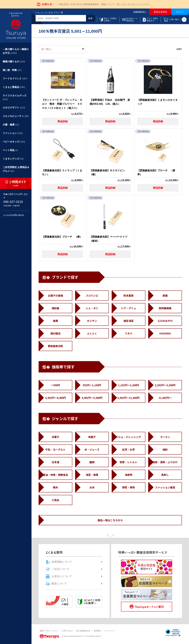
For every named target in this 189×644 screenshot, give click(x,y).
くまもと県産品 (14, 87)
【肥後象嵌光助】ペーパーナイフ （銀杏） (110, 222)
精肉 (55, 487)
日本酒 (55, 462)
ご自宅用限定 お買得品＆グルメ (16, 169)
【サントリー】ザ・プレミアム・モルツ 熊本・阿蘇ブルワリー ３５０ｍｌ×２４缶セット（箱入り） (62, 87)
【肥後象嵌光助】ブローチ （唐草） (156, 156)
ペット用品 (10, 150)
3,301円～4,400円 (55, 398)
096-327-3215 (13, 202)
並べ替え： (48, 49)
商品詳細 (63, 121)
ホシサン (92, 321)
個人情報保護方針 (83, 631)
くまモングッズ (13, 159)
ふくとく (92, 333)
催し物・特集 (12, 70)
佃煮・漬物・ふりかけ (165, 462)
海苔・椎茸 (92, 475)
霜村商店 (55, 333)
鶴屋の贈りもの (14, 61)
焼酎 (165, 449)
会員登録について (62, 562)
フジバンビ (92, 295)
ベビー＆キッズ (14, 142)
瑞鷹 (55, 321)
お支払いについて (62, 576)
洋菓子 (55, 437)
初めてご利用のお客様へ (110, 20)
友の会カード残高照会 (132, 20)
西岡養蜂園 (165, 308)
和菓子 (92, 437)
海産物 (129, 475)
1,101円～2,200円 (129, 385)
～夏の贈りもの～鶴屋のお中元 (16, 51)
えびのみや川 (165, 321)
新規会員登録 (160, 12)
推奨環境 (97, 631)
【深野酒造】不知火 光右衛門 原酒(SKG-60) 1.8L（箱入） (110, 85)
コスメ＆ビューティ (16, 116)
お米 (92, 487)
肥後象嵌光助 (55, 346)
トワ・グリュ (129, 308)
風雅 (165, 295)
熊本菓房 (129, 295)
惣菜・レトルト (129, 462)
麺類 (92, 462)
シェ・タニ (92, 308)
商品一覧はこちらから (110, 520)
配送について (59, 583)
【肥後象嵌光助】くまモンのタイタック (157, 85)
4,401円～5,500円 (92, 398)
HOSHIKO (165, 333)
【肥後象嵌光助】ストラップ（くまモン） (62, 156)
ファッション (13, 133)
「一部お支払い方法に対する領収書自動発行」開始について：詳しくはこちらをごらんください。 (104, 4)
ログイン (180, 12)
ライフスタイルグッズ (14, 97)
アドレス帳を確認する (152, 20)
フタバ (129, 333)
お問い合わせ (68, 631)
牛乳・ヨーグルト (55, 449)
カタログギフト (14, 108)
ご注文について (60, 569)
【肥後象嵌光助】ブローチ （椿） (62, 220)
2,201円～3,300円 (165, 385)
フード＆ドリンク (15, 78)
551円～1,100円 (92, 385)
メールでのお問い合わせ (14, 215)
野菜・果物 (129, 487)
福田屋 (55, 308)
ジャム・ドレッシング (128, 437)
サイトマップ (110, 631)
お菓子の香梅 (55, 295)
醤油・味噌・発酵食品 (55, 475)
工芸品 (55, 500)
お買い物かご (178, 20)
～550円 (55, 385)
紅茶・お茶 (129, 449)
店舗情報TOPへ (140, 12)
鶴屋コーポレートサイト (49, 631)
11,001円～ (165, 398)
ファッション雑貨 (165, 487)
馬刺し (165, 475)
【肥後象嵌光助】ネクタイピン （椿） (109, 156)
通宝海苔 (129, 321)
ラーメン (165, 437)
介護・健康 (11, 125)
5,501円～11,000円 (128, 398)
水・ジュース (92, 449)
